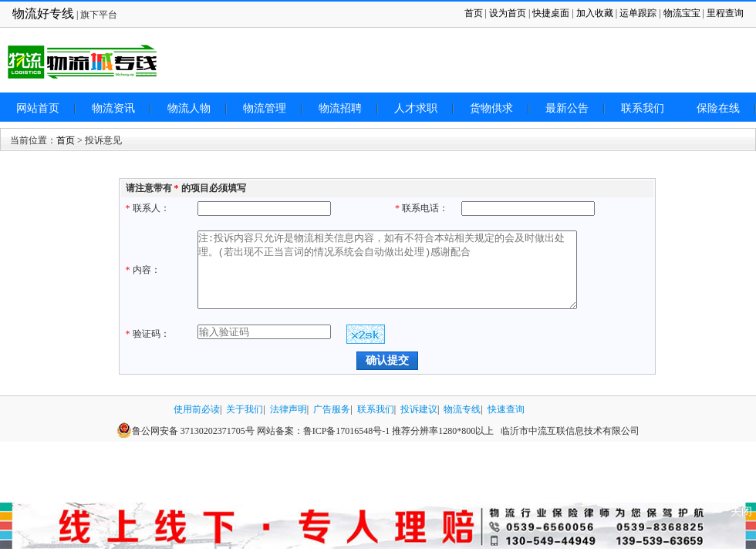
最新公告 (567, 108)
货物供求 (491, 108)
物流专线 (462, 409)
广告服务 (332, 409)
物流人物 (189, 108)
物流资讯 (113, 108)
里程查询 (725, 13)
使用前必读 (197, 409)
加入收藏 (595, 13)
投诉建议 (419, 409)
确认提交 (387, 360)
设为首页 (508, 13)
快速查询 (506, 409)
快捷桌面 (551, 13)
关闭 (741, 511)
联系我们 (643, 108)
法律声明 (289, 409)
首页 (474, 13)
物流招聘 (340, 108)
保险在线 (718, 108)
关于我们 (245, 409)
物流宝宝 (682, 13)
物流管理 (265, 108)
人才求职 (416, 108)
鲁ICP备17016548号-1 (347, 431)
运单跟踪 (638, 13)
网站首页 (38, 108)
